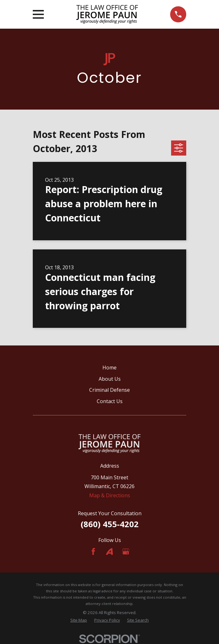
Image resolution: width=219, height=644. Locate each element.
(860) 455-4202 (110, 524)
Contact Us (110, 401)
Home (109, 368)
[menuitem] (79, 620)
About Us (110, 379)
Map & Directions (110, 495)
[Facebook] (93, 551)
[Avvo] (109, 551)
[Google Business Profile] (126, 551)
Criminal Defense (109, 390)
